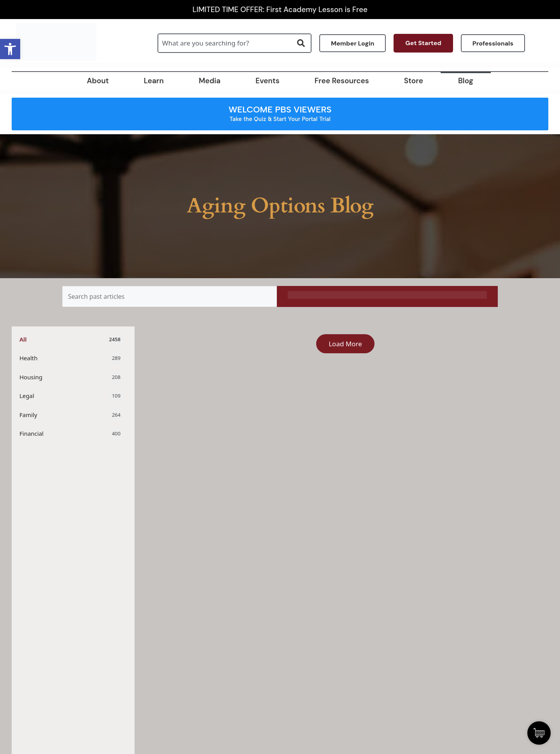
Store (414, 81)
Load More (345, 344)
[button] (10, 49)
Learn (154, 81)
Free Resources (342, 81)
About (98, 81)
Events (268, 81)
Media (210, 81)
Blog (466, 81)
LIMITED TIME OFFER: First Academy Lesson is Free (280, 10)
